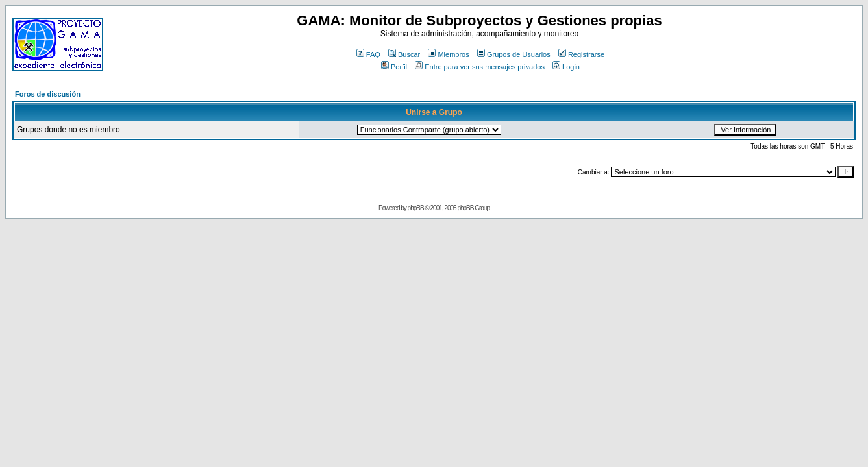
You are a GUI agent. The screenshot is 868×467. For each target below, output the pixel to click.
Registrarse (581, 54)
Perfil (394, 67)
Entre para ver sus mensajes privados (480, 67)
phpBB (416, 208)
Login (566, 67)
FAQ (368, 54)
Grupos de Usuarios (514, 54)
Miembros (448, 54)
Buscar (404, 54)
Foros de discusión (48, 94)
